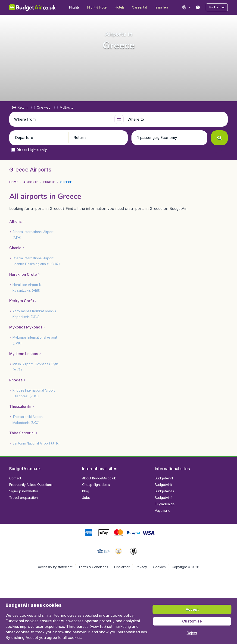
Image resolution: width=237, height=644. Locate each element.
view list (55, 626)
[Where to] (176, 119)
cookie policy (115, 615)
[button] (218, 7)
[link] (200, 7)
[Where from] (62, 119)
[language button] (188, 7)
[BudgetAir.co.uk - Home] (33, 7)
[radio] (20, 107)
